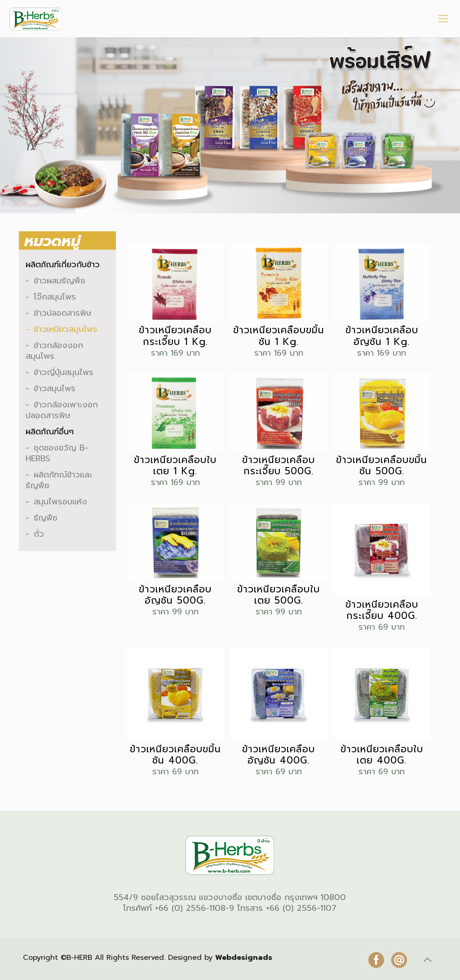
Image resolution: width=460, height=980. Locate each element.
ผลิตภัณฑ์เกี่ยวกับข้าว (63, 265)
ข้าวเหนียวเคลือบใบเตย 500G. (279, 595)
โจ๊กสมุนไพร (55, 297)
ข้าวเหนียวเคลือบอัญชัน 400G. (279, 755)
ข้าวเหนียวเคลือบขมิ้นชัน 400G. (175, 755)
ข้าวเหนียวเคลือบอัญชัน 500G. (175, 595)
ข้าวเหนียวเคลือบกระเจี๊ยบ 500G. (279, 466)
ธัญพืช (46, 518)
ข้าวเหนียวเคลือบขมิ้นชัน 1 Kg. (279, 336)
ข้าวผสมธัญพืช (60, 281)
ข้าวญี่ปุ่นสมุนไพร (64, 372)
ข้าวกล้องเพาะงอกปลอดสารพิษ (62, 410)
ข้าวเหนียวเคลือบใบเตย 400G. (382, 755)
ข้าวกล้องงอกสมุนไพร (54, 351)
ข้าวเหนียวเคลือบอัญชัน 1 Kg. (382, 336)
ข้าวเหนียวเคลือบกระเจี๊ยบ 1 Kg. (175, 336)
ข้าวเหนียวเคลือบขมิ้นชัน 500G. (382, 466)
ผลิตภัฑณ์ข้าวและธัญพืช (59, 480)
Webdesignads (244, 958)
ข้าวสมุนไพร (55, 388)
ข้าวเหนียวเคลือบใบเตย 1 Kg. (175, 466)
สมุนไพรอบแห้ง (60, 502)
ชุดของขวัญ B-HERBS (57, 453)
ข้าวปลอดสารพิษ (63, 313)
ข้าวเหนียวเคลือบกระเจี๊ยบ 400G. (382, 610)
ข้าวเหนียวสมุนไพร (66, 329)
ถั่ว (39, 534)
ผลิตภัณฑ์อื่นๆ (50, 432)
